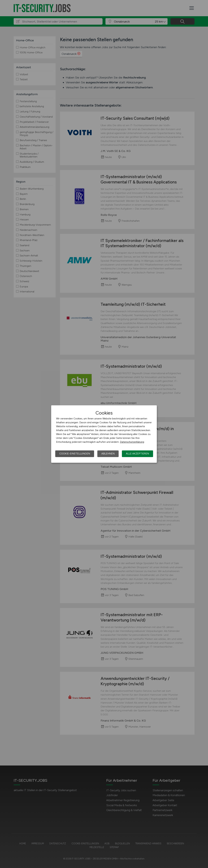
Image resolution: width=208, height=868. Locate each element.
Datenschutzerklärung (132, 442)
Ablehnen (108, 454)
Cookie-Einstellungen (75, 454)
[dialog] (104, 434)
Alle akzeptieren (137, 454)
